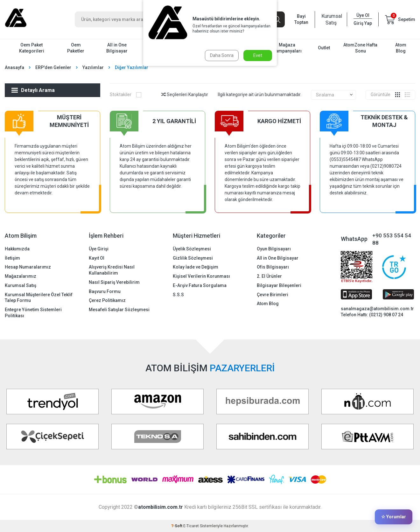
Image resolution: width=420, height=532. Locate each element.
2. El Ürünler (269, 276)
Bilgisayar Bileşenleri (279, 285)
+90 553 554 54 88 (392, 239)
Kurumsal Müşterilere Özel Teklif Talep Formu (39, 298)
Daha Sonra (222, 55)
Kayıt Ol (97, 258)
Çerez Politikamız (107, 300)
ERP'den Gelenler (53, 67)
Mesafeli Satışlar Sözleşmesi (119, 310)
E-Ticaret (191, 526)
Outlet (324, 48)
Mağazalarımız (21, 276)
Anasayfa (14, 67)
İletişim (12, 258)
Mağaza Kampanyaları (287, 48)
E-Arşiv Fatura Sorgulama (200, 285)
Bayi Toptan (301, 19)
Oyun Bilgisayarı (274, 249)
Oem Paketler (76, 48)
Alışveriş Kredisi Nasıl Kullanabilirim (112, 270)
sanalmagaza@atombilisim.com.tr (377, 309)
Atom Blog (401, 48)
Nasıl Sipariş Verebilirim (114, 282)
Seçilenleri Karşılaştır (185, 94)
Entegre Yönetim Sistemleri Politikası (33, 313)
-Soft (177, 526)
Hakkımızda (17, 249)
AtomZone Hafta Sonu (360, 48)
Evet (258, 55)
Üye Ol (363, 15)
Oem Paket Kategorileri (32, 48)
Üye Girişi (99, 249)
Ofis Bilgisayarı (273, 267)
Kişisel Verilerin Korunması (201, 276)
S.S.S (178, 295)
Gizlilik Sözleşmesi (193, 258)
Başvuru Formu (105, 291)
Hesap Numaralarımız (28, 267)
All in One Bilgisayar (117, 48)
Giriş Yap (363, 23)
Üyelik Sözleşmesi (192, 249)
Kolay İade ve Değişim (196, 267)
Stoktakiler (126, 94)
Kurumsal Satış (331, 19)
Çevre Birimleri (273, 295)
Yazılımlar (93, 67)
